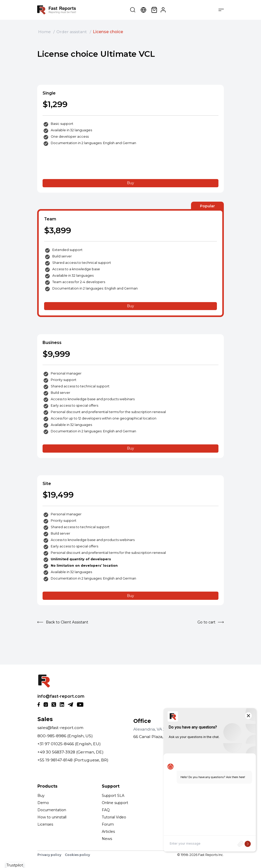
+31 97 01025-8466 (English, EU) (69, 744)
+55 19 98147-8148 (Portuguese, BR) (73, 760)
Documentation (52, 810)
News (107, 839)
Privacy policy (49, 855)
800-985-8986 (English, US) (65, 736)
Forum (108, 824)
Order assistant (72, 32)
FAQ (106, 810)
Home (44, 32)
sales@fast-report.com (60, 728)
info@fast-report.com (61, 696)
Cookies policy (77, 855)
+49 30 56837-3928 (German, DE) (71, 752)
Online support (115, 803)
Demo (43, 803)
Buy (130, 183)
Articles (108, 832)
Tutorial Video (114, 817)
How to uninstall (52, 817)
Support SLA (113, 796)
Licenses (45, 824)
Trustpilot (15, 865)
